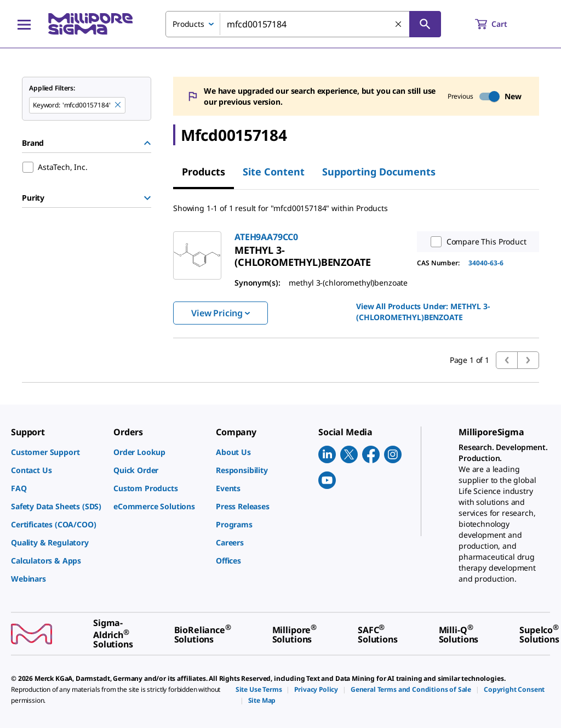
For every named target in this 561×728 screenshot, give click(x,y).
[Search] (425, 24)
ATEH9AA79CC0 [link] (266, 237)
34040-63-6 (486, 263)
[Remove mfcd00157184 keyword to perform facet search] (118, 105)
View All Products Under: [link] (423, 312)
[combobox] (303, 24)
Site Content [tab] (274, 172)
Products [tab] (204, 172)
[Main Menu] (24, 24)
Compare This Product (476, 242)
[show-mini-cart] (501, 24)
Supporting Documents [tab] (379, 172)
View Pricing (221, 313)
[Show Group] (147, 198)
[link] (302, 256)
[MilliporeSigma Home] (90, 24)
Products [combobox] (188, 24)
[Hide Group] (147, 143)
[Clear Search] (399, 25)
